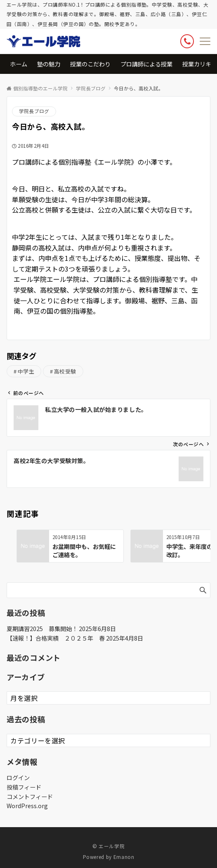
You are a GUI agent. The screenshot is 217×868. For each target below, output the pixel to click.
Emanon (124, 857)
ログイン (18, 778)
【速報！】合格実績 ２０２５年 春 (56, 638)
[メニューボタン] (205, 41)
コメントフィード (30, 797)
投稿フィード (24, 787)
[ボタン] (187, 41)
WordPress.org (27, 806)
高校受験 (65, 371)
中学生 (26, 371)
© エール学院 (108, 846)
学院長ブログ (34, 111)
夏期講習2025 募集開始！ (42, 629)
